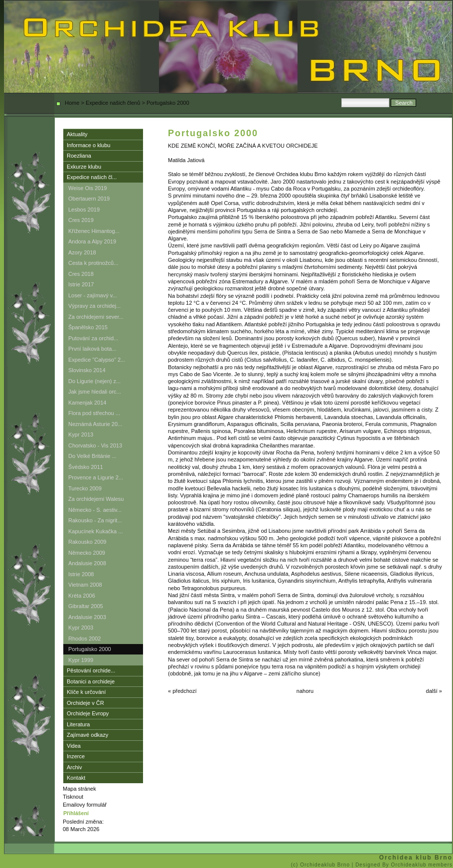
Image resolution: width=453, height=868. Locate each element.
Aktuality (77, 134)
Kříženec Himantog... (94, 231)
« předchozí (182, 691)
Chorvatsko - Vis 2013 (95, 445)
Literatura (78, 724)
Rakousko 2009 (87, 542)
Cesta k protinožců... (93, 263)
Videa (74, 746)
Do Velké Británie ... (92, 456)
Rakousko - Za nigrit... (95, 520)
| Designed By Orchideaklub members (402, 865)
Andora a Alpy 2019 (92, 241)
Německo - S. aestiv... (95, 510)
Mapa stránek (79, 789)
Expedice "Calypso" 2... (97, 360)
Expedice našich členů (113, 103)
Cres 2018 (81, 274)
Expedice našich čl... (92, 177)
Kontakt (76, 778)
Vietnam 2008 (85, 585)
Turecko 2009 (85, 488)
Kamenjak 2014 (87, 403)
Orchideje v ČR (85, 703)
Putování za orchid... (93, 338)
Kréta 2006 (82, 596)
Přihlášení (76, 813)
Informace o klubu (88, 145)
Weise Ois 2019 (87, 188)
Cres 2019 (81, 220)
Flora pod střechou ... (94, 413)
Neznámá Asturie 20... (95, 424)
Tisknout (73, 797)
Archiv (75, 767)
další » (434, 691)
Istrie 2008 (81, 574)
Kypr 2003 (81, 628)
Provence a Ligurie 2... (96, 477)
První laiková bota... (92, 349)
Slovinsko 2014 (87, 370)
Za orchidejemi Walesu (96, 499)
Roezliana (79, 156)
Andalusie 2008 (87, 563)
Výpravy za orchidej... (94, 306)
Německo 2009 (87, 553)
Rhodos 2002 (84, 639)
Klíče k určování (86, 692)
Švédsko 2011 (86, 467)
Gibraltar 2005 (86, 606)
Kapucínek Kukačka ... (95, 531)
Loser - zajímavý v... (93, 295)
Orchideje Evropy (88, 713)
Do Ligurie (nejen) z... (94, 381)
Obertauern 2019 (89, 199)
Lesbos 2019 (84, 210)
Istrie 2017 (81, 284)
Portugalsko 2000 (90, 649)
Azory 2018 (82, 252)
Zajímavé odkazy (87, 735)
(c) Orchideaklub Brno (321, 865)
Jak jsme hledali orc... (95, 392)
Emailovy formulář (85, 805)
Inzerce (76, 756)
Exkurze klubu (84, 167)
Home (72, 103)
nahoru (305, 691)
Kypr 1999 (81, 660)
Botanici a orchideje (91, 681)
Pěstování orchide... (91, 670)
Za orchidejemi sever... (96, 317)
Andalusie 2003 (87, 617)
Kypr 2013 (81, 434)
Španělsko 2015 (88, 327)
